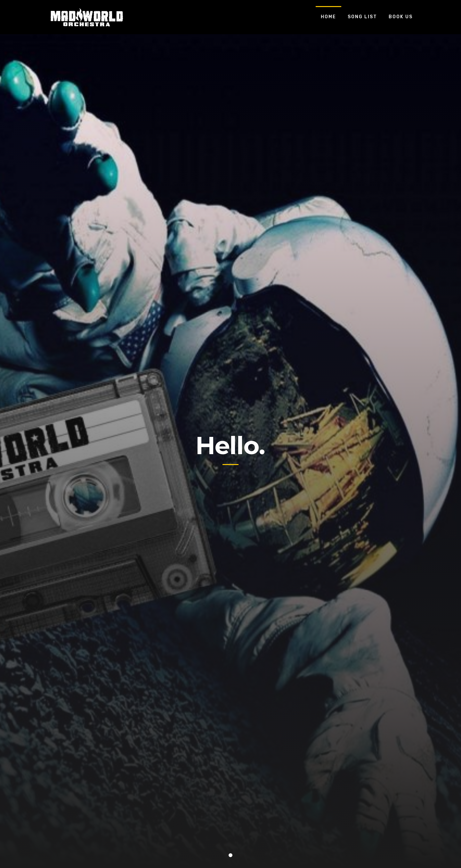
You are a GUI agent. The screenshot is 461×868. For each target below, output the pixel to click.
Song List (362, 17)
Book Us (401, 17)
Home (328, 17)
